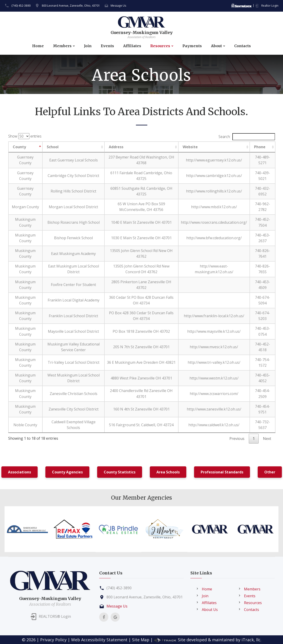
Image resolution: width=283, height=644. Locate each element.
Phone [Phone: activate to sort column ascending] (260, 147)
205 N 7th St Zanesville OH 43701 (141, 347)
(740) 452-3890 (21, 6)
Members (62, 46)
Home (38, 46)
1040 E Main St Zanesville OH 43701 (141, 222)
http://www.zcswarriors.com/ (214, 394)
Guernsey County (25, 160)
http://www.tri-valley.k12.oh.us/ (214, 362)
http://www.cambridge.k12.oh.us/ (214, 176)
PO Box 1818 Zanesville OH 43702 (141, 331)
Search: (247, 137)
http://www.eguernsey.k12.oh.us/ (214, 160)
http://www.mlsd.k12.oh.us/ (214, 207)
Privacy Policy (53, 640)
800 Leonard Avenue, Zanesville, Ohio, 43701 (71, 6)
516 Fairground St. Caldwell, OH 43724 (141, 425)
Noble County (25, 425)
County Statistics (120, 472)
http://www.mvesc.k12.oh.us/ (214, 347)
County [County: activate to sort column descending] (19, 147)
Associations (19, 472)
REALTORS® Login (55, 616)
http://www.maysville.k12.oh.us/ (214, 331)
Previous (237, 439)
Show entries (25, 136)
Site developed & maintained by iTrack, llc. (208, 640)
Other (270, 472)
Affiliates (132, 46)
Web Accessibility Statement (99, 640)
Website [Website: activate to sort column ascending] (190, 147)
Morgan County (25, 207)
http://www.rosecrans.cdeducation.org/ (214, 222)
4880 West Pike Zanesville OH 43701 (141, 378)
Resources (160, 46)
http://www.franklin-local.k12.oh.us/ (214, 316)
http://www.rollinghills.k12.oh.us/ (214, 191)
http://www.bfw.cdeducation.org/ (214, 238)
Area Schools (168, 472)
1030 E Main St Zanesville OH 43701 (141, 238)
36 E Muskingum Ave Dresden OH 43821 (141, 362)
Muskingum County (25, 222)
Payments (192, 46)
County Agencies (67, 472)
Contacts (243, 46)
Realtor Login (270, 6)
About (216, 46)
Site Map (141, 640)
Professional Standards (222, 472)
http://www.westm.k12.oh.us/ (214, 378)
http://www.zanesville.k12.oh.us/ (214, 409)
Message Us (118, 6)
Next (267, 439)
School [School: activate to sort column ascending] (53, 147)
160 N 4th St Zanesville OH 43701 (141, 409)
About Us (210, 610)
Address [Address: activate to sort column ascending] (116, 147)
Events (107, 46)
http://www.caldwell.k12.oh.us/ (214, 425)
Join (88, 46)
